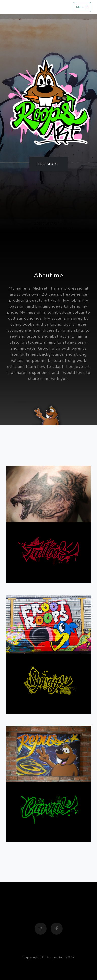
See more (48, 164)
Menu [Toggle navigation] (82, 7)
